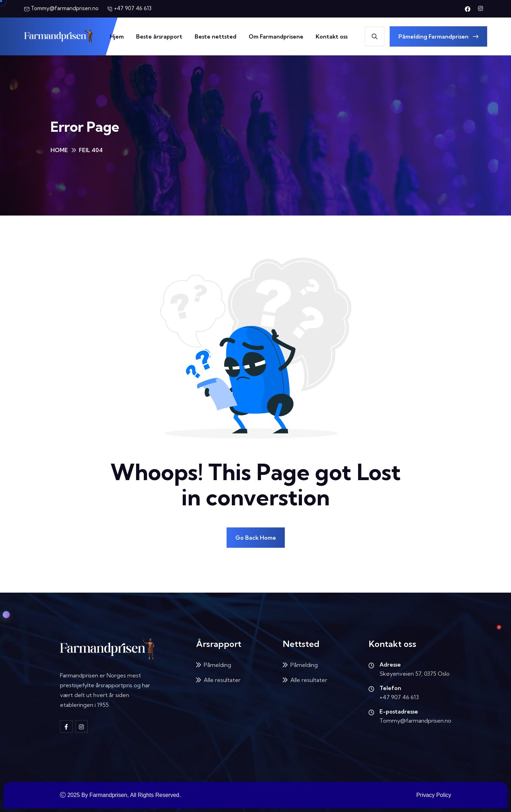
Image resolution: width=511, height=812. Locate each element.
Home (59, 150)
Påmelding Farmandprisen (438, 36)
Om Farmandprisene (276, 36)
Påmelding (217, 665)
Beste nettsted (216, 36)
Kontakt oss (332, 36)
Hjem (117, 36)
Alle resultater (222, 680)
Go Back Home (256, 538)
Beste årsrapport (159, 36)
